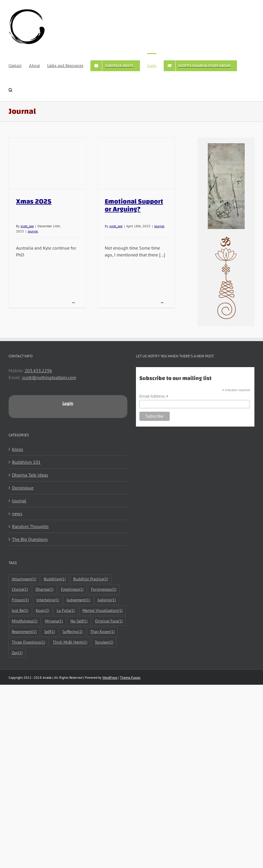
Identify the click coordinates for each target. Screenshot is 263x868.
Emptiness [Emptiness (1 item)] (72, 589)
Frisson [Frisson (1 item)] (20, 600)
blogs (18, 449)
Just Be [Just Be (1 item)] (20, 611)
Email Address (154, 396)
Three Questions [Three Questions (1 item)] (28, 642)
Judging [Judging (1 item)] (107, 600)
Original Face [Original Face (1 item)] (109, 621)
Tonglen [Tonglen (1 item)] (104, 642)
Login (68, 403)
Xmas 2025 (34, 202)
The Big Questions (30, 539)
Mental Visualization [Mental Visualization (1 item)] (103, 611)
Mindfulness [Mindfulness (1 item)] (25, 621)
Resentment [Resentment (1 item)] (24, 632)
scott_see (27, 226)
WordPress (110, 677)
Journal (33, 231)
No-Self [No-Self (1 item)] (79, 621)
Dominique (23, 488)
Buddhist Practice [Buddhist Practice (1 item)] (91, 579)
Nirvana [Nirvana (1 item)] (54, 621)
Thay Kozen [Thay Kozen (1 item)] (102, 632)
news (17, 513)
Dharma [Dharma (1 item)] (45, 589)
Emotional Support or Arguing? (134, 205)
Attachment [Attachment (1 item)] (24, 579)
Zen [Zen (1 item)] (17, 653)
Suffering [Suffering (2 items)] (73, 632)
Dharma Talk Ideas (30, 475)
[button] (10, 89)
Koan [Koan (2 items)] (42, 611)
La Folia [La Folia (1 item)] (66, 611)
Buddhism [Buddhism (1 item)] (55, 579)
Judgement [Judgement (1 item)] (78, 600)
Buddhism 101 (26, 462)
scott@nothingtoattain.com (49, 377)
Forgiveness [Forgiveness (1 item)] (104, 589)
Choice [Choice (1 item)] (20, 589)
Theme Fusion (130, 677)
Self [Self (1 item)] (50, 632)
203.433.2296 (38, 371)
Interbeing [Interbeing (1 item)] (48, 600)
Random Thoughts (30, 526)
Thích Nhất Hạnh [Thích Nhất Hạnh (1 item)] (70, 642)
